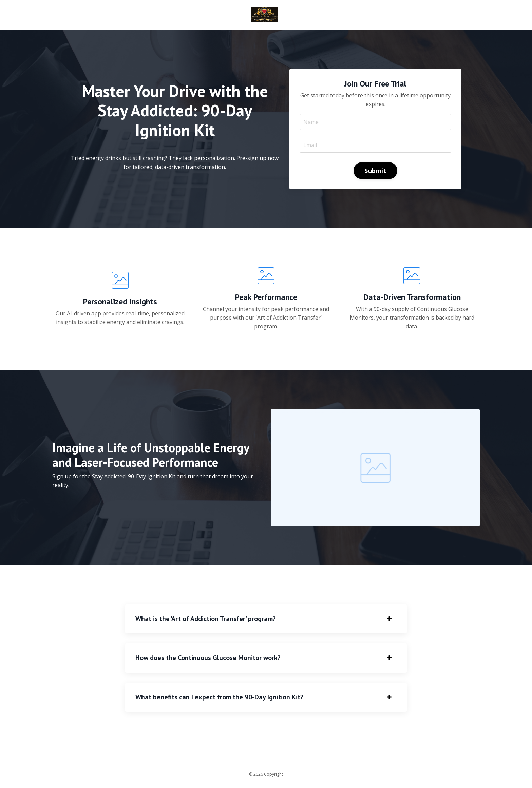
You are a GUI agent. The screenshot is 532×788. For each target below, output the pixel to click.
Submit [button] (375, 171)
